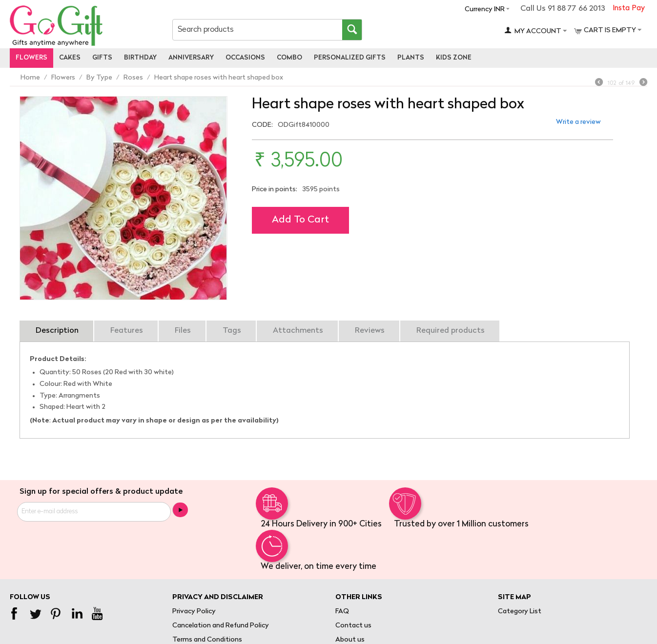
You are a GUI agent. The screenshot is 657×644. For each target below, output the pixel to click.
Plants (411, 58)
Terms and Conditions (207, 640)
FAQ (342, 612)
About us (350, 640)
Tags (232, 331)
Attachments (298, 331)
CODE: (262, 125)
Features (127, 331)
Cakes (70, 58)
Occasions (245, 58)
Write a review (578, 122)
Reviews (370, 331)
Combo (289, 58)
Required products (451, 331)
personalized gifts (350, 58)
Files (183, 331)
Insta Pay (629, 9)
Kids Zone (454, 58)
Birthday (140, 58)
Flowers (31, 58)
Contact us (353, 626)
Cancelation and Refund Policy (221, 626)
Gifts (102, 58)
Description (57, 331)
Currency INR (485, 10)
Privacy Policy (194, 612)
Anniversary (191, 58)
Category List (520, 612)
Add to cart (300, 220)
